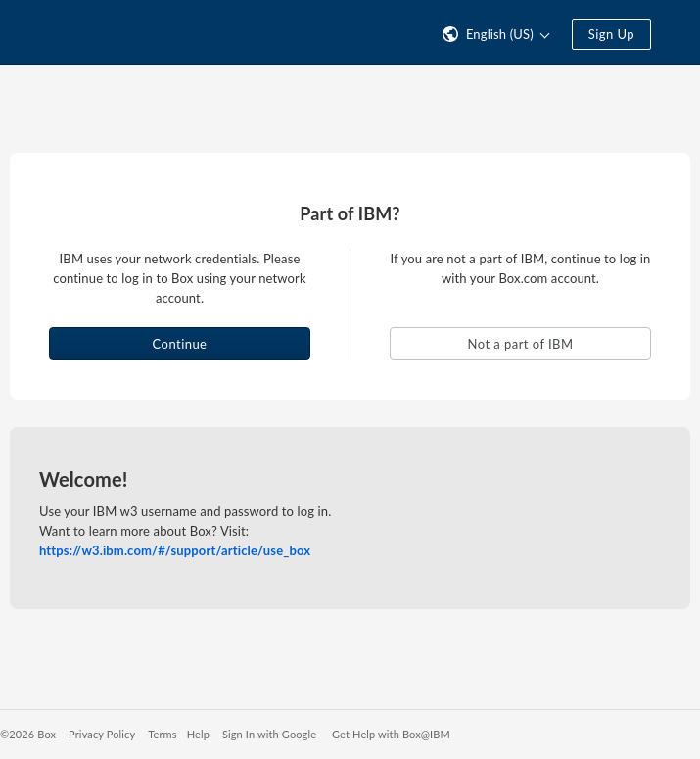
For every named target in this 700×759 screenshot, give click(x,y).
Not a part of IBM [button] (521, 344)
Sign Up (611, 34)
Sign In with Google (269, 734)
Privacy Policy (102, 734)
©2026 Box (28, 734)
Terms (162, 734)
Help (198, 734)
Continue (180, 344)
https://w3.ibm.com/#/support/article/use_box (175, 550)
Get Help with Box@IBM (391, 734)
